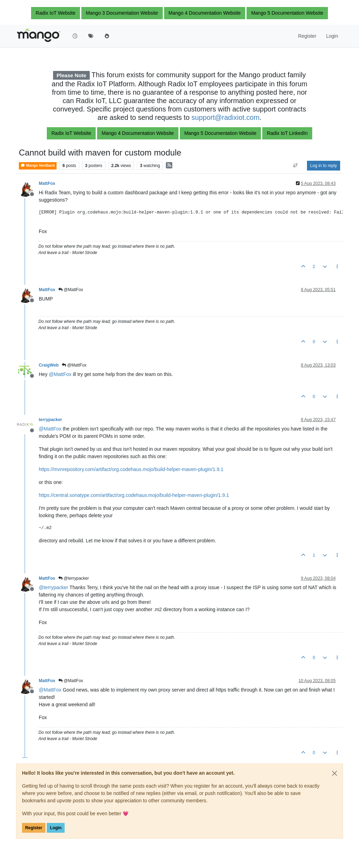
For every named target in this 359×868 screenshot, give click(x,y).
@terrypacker (74, 578)
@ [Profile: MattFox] (60, 374)
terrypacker (50, 420)
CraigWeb (49, 365)
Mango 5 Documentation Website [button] (287, 13)
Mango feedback (38, 165)
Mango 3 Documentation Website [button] (122, 13)
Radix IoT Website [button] (56, 13)
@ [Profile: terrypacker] (53, 587)
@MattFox (71, 290)
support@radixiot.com (225, 117)
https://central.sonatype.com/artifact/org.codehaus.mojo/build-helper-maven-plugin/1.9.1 (134, 495)
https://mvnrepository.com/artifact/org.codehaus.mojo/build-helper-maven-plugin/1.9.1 (131, 469)
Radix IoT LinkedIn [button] (287, 133)
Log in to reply (324, 166)
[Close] (335, 773)
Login (56, 828)
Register (34, 828)
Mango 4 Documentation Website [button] (205, 13)
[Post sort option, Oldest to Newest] (296, 166)
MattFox (47, 183)
